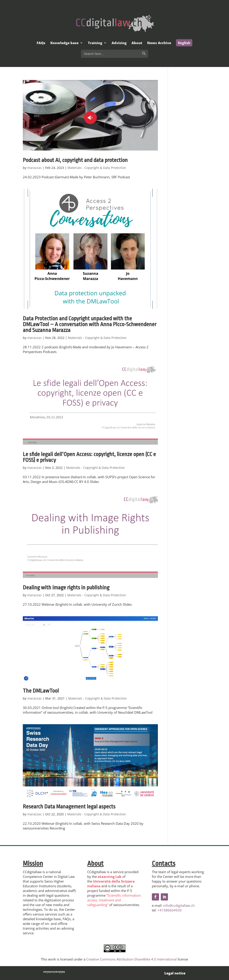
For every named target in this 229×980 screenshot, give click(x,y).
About (137, 43)
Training (95, 43)
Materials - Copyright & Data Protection (97, 168)
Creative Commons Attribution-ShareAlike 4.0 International (131, 959)
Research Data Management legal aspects (69, 807)
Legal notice (175, 973)
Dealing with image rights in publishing (66, 588)
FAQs (41, 43)
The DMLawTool (41, 691)
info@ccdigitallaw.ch (179, 905)
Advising (119, 43)
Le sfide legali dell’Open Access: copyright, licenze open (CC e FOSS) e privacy (89, 457)
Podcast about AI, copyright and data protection (75, 160)
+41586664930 (170, 910)
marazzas (34, 168)
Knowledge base (64, 43)
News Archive (159, 43)
